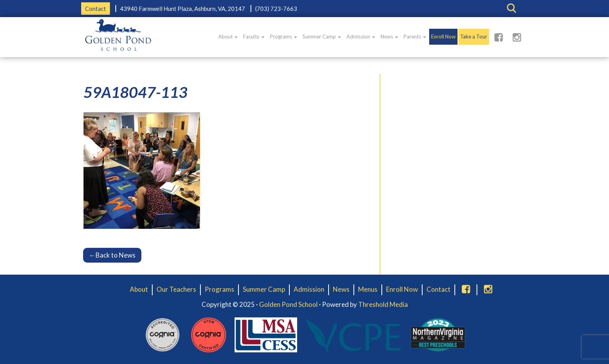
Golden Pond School (288, 304)
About (228, 37)
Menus (368, 289)
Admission (361, 37)
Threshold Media (383, 304)
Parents (415, 37)
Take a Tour (474, 37)
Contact (96, 9)
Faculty (254, 37)
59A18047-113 (136, 92)
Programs (284, 37)
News (389, 37)
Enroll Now (443, 37)
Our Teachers (176, 289)
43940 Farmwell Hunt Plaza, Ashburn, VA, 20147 (183, 9)
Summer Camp (322, 37)
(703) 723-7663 (276, 9)
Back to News (112, 255)
